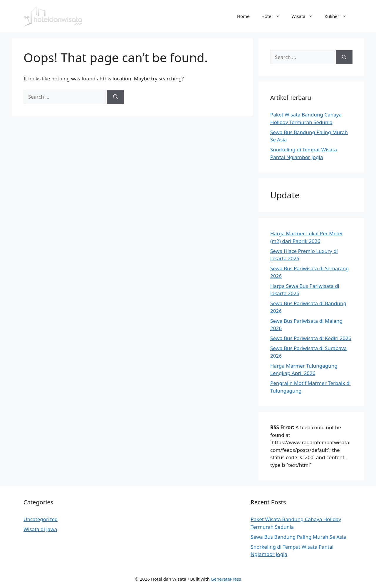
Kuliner (339, 16)
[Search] (116, 97)
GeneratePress (226, 579)
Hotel (274, 16)
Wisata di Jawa (40, 529)
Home (243, 16)
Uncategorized (41, 519)
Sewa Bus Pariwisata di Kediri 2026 (311, 338)
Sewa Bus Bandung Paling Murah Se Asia (298, 537)
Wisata (305, 16)
